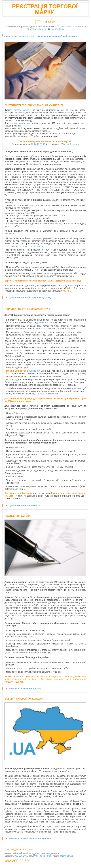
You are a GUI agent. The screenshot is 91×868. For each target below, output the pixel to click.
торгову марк (21, 110)
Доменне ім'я (34, 371)
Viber (29, 29)
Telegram (41, 29)
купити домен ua (20, 123)
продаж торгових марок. (32, 246)
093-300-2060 (74, 27)
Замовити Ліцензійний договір (25, 689)
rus (50, 22)
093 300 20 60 (38, 144)
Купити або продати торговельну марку (30, 298)
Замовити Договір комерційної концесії (30, 839)
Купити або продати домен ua (24, 506)
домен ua (41, 322)
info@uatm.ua (58, 29)
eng (54, 22)
